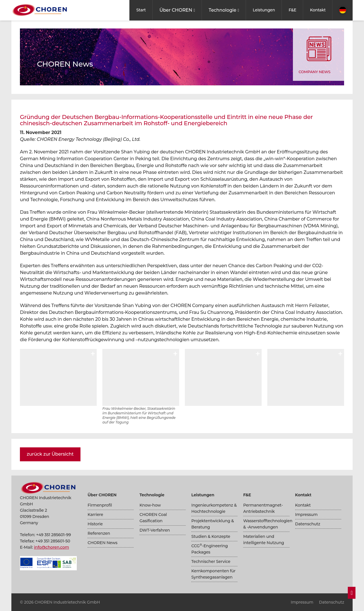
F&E (292, 10)
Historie (95, 524)
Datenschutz (308, 524)
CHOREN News (103, 543)
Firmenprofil (100, 505)
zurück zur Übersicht (50, 454)
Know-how (150, 505)
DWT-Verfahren (155, 530)
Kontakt (318, 10)
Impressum (306, 515)
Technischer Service (211, 561)
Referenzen (99, 533)
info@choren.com (51, 547)
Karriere (95, 515)
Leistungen (264, 10)
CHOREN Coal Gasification (153, 518)
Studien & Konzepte (211, 536)
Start (141, 10)
